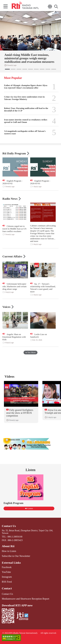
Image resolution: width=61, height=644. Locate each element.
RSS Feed (7, 582)
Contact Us (9, 526)
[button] (7, 69)
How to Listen (9, 551)
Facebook (7, 567)
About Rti (8, 546)
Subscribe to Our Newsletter (16, 556)
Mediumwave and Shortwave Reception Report (26, 599)
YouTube (6, 572)
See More (31, 352)
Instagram (7, 577)
